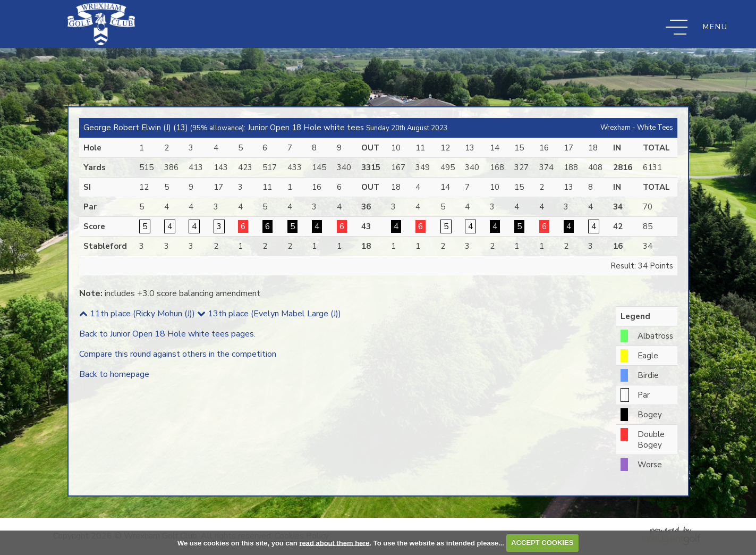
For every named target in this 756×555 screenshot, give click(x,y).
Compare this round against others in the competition (178, 354)
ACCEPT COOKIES (542, 543)
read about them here (334, 543)
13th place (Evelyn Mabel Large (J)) (269, 314)
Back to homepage (114, 374)
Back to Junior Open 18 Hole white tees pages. (167, 334)
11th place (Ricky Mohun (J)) (137, 314)
